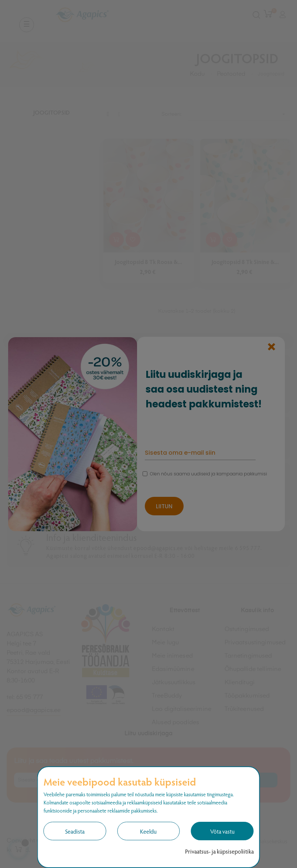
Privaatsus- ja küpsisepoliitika (219, 851)
